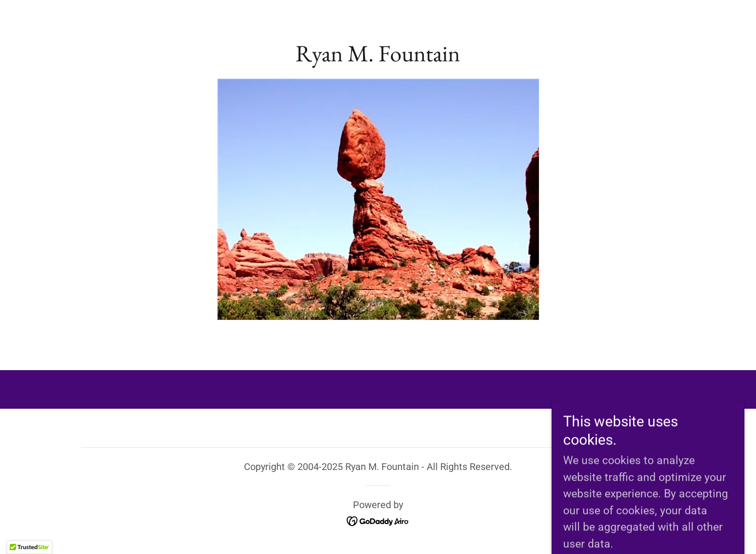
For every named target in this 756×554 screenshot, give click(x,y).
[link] (378, 58)
